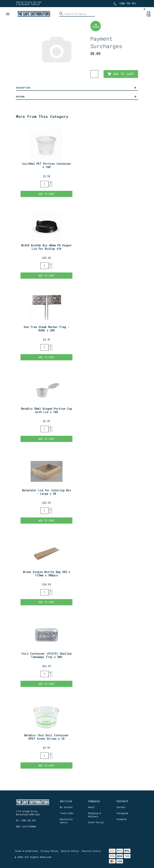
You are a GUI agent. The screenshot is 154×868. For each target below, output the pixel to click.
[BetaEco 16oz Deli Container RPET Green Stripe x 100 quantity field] (44, 756)
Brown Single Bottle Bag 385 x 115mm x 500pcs (47, 574)
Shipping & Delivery (94, 815)
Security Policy (91, 851)
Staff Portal (96, 822)
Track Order (67, 813)
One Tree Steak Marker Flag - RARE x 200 (46, 329)
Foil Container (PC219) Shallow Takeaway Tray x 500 (47, 655)
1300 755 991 (128, 3)
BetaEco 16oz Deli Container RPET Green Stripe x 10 (47, 737)
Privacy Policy (49, 851)
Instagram (122, 813)
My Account (66, 807)
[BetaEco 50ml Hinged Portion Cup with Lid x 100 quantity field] (44, 429)
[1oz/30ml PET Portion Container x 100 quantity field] (44, 184)
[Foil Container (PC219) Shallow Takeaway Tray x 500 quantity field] (44, 674)
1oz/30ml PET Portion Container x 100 (46, 165)
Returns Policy (70, 851)
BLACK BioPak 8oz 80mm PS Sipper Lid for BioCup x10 (47, 247)
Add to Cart (121, 74)
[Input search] (77, 14)
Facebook (122, 819)
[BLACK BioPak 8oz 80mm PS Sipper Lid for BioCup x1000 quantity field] (44, 266)
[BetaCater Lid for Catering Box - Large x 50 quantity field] (44, 511)
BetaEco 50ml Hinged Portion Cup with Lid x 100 (47, 410)
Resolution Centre (66, 821)
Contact (121, 807)
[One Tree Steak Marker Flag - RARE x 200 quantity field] (44, 347)
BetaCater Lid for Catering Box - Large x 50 (47, 492)
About (91, 807)
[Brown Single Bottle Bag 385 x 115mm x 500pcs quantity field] (44, 592)
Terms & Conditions (26, 851)
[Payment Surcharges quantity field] (94, 74)
